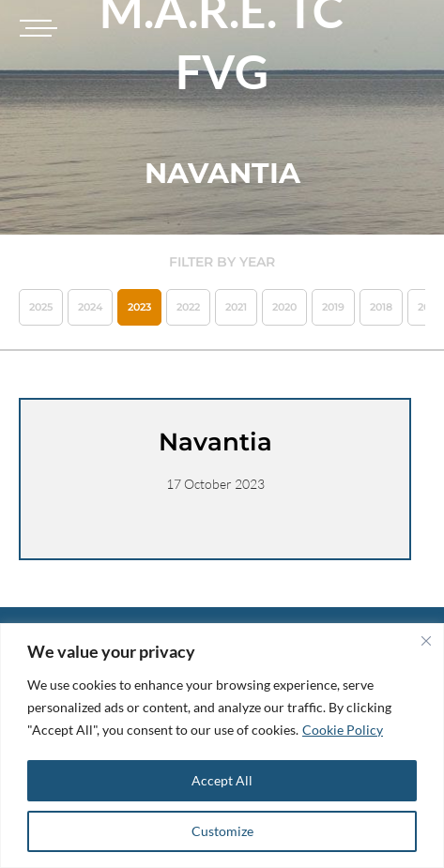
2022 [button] (188, 307)
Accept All (222, 780)
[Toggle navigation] (36, 28)
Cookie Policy (343, 730)
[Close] (426, 641)
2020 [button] (284, 307)
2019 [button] (333, 307)
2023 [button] (139, 307)
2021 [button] (236, 307)
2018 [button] (381, 307)
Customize (222, 831)
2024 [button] (90, 307)
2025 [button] (41, 307)
